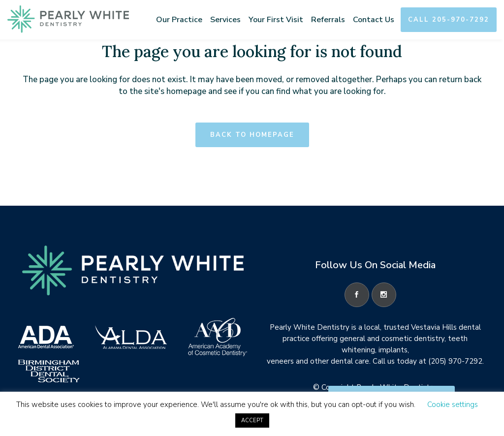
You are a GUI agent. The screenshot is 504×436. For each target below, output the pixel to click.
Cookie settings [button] (453, 405)
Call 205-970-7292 (449, 20)
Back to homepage (252, 135)
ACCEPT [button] (252, 420)
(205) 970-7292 (455, 361)
